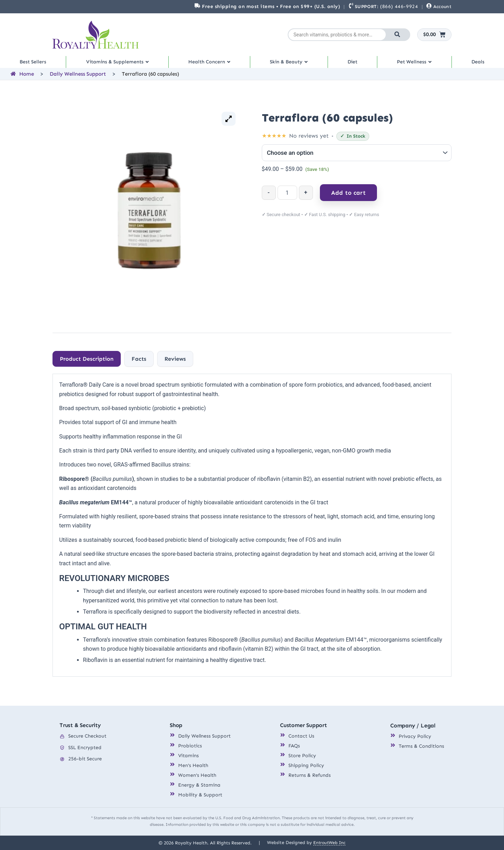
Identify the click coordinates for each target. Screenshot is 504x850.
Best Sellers (33, 64)
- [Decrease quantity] (269, 197)
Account (442, 6)
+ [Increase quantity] (306, 197)
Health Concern (212, 64)
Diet (355, 64)
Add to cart (348, 198)
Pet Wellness (416, 64)
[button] (119, 64)
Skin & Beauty (293, 64)
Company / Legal (413, 726)
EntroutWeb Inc (329, 842)
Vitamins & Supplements (118, 64)
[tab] (87, 364)
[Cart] (435, 35)
